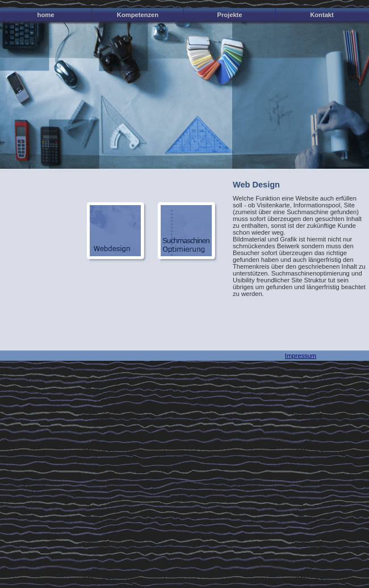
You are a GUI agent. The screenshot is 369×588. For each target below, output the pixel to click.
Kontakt (322, 15)
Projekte (229, 15)
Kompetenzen (138, 15)
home (46, 15)
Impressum (301, 356)
